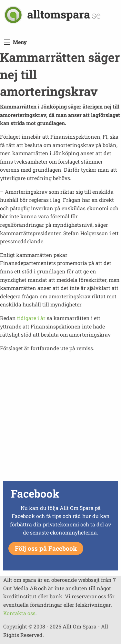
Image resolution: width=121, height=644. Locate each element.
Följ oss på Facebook (46, 548)
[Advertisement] (60, 418)
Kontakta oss (19, 613)
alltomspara (64, 14)
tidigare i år (31, 318)
